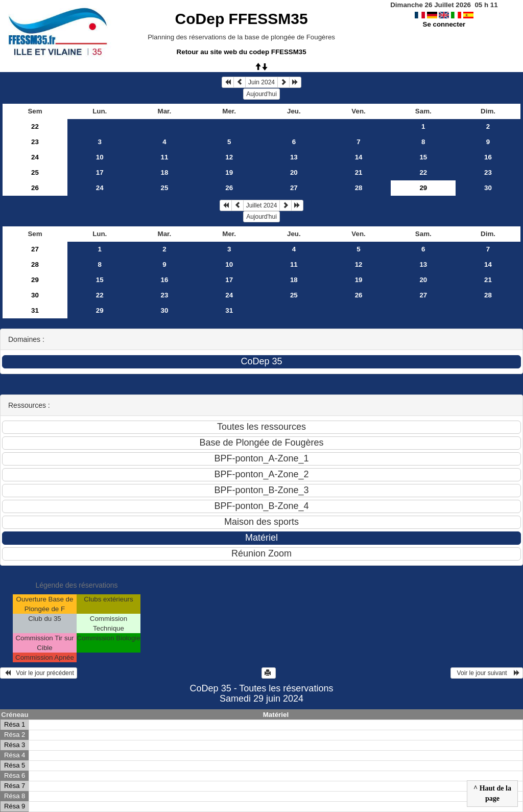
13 (294, 157)
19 (229, 172)
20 (294, 172)
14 (359, 157)
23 (35, 142)
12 (229, 157)
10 (100, 157)
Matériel (276, 715)
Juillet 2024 (262, 205)
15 (423, 157)
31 (35, 310)
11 (165, 157)
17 (100, 172)
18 (165, 172)
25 (35, 172)
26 (35, 188)
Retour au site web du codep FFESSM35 (242, 52)
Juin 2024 (261, 82)
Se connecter (444, 24)
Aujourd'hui (261, 94)
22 (35, 126)
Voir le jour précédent (39, 673)
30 (488, 188)
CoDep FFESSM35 (242, 19)
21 (359, 172)
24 (35, 157)
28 (359, 188)
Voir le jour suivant (487, 673)
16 (488, 157)
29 (35, 280)
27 (294, 188)
